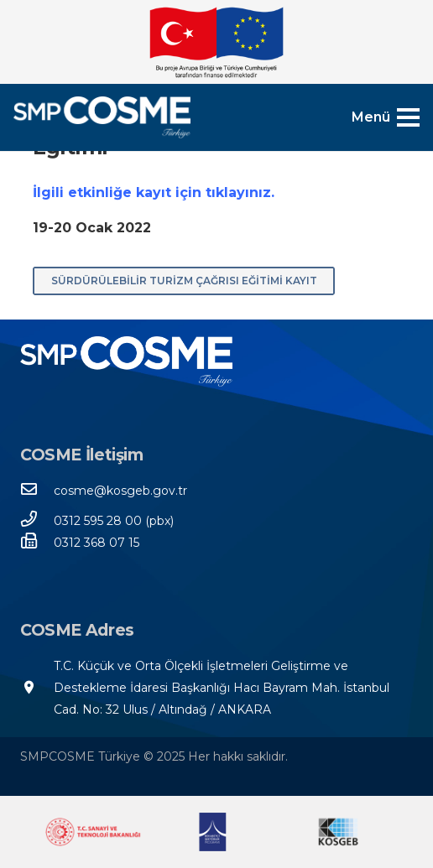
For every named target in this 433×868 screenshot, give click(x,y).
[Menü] (386, 117)
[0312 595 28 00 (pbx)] (37, 521)
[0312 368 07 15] (37, 543)
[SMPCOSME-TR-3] (102, 117)
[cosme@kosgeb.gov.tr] (37, 491)
